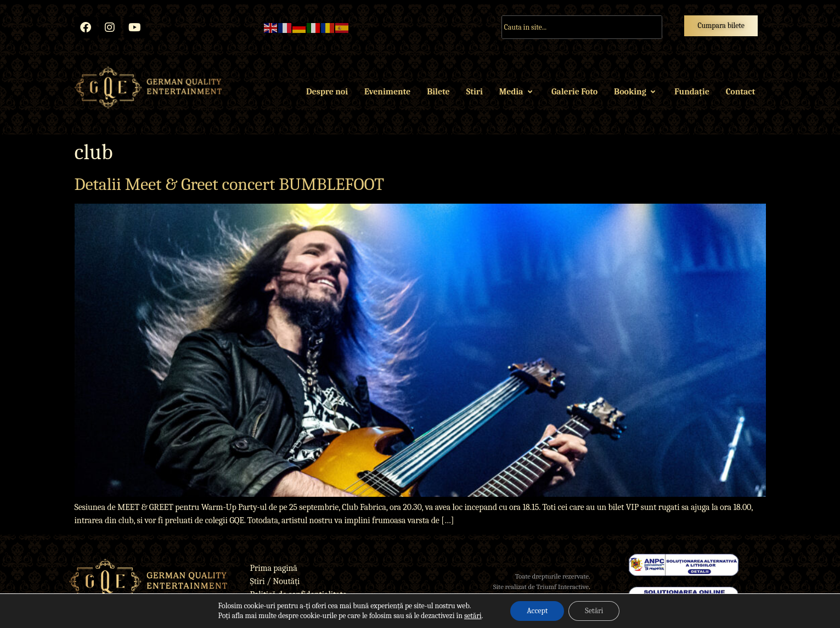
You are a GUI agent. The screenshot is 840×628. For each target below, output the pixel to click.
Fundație (692, 92)
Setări (594, 611)
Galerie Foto (574, 92)
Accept (537, 611)
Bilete (438, 92)
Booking (636, 92)
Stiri (475, 92)
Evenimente (387, 92)
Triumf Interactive (562, 587)
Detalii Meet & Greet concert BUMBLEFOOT (229, 184)
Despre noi (327, 92)
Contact (740, 92)
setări (473, 616)
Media (517, 92)
